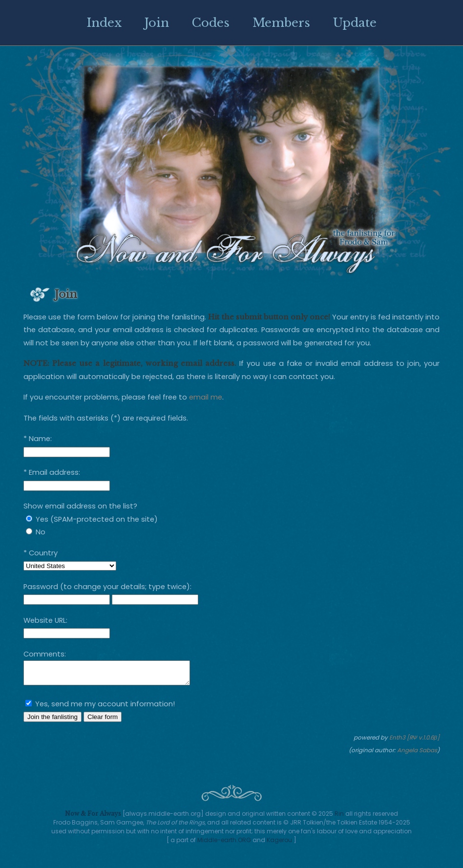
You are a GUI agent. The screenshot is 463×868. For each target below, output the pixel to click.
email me (206, 397)
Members (281, 23)
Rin (339, 814)
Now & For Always (93, 814)
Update (355, 23)
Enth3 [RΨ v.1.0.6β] (415, 742)
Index (104, 23)
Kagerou (279, 840)
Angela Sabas (417, 755)
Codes (211, 23)
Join (157, 23)
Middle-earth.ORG (224, 840)
